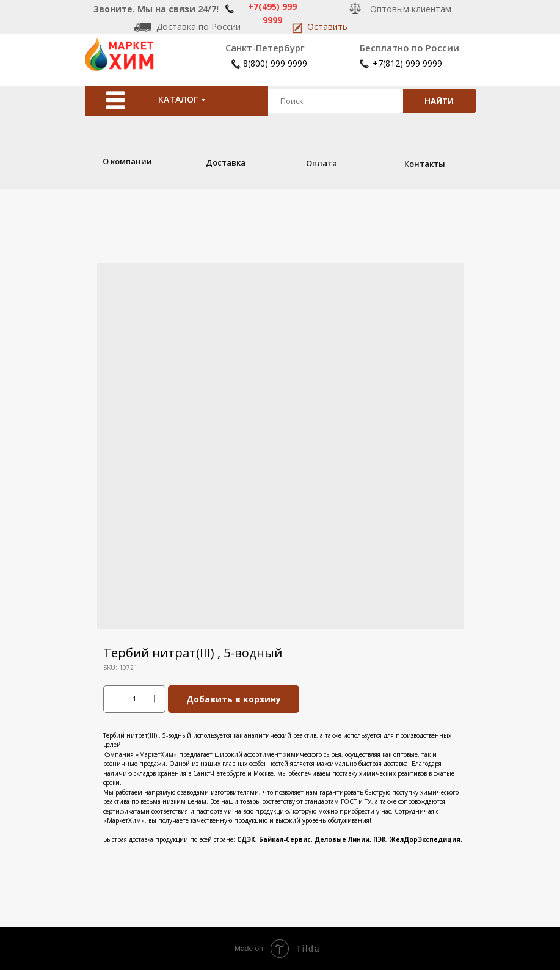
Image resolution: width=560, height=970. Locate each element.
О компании (127, 161)
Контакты (425, 164)
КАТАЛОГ (178, 99)
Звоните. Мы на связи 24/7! (156, 9)
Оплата (322, 163)
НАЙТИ (439, 101)
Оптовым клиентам (411, 9)
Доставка (226, 162)
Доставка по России (198, 27)
